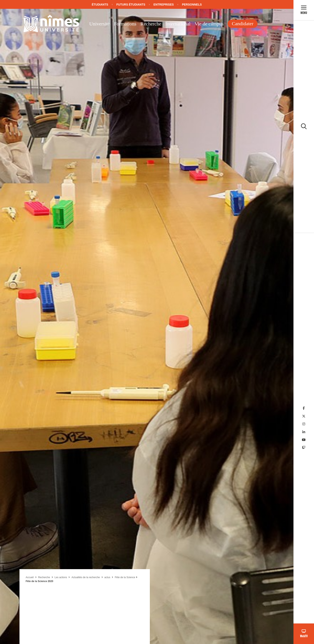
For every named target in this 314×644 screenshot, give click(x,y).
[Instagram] (304, 424)
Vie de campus (209, 24)
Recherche (151, 24)
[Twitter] (304, 416)
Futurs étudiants (131, 5)
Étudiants (100, 5)
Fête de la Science (125, 577)
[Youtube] (304, 440)
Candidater (242, 24)
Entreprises (164, 5)
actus (107, 577)
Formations (125, 24)
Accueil (30, 577)
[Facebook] (304, 408)
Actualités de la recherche (86, 577)
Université (100, 24)
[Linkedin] (304, 432)
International (178, 24)
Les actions (61, 577)
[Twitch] (304, 448)
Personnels (192, 5)
